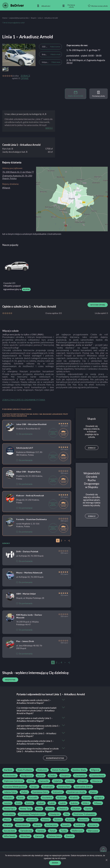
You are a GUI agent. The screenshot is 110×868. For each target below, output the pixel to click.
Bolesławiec (10, 776)
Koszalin (33, 797)
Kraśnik (74, 797)
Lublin (63, 803)
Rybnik (70, 820)
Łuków (74, 803)
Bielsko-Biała (79, 770)
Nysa (39, 809)
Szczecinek (10, 831)
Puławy (46, 820)
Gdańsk (57, 781)
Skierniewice (23, 825)
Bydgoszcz (27, 776)
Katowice (58, 792)
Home (5, 18)
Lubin (52, 803)
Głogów (83, 781)
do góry (103, 850)
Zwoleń (69, 836)
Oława (50, 809)
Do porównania (24, 434)
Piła (67, 814)
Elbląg (31, 781)
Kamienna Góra (40, 792)
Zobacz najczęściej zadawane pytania (24, 400)
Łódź (18, 803)
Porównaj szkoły (99, 94)
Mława (98, 803)
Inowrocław (64, 787)
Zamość (39, 836)
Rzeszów (83, 820)
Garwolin (44, 781)
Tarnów (41, 831)
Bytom (41, 776)
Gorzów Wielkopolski (15, 787)
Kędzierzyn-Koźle (76, 792)
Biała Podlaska (25, 770)
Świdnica (79, 825)
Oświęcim (54, 814)
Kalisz (24, 792)
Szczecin (93, 825)
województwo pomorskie (19, 18)
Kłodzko (8, 797)
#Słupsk (6, 188)
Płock (7, 820)
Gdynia (70, 781)
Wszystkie (10, 680)
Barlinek (8, 770)
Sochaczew (51, 825)
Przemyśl (32, 820)
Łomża (29, 803)
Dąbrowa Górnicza (13, 781)
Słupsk (33, 18)
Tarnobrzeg (26, 831)
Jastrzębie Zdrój (83, 787)
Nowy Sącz (10, 809)
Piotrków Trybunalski (84, 814)
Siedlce (96, 820)
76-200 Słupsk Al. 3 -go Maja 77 (18, 172)
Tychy (64, 831)
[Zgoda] (106, 860)
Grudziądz (48, 787)
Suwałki (66, 825)
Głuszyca (96, 781)
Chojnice (65, 776)
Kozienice (47, 797)
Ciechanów (80, 776)
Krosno (87, 797)
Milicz (86, 803)
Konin (21, 797)
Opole (88, 809)
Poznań (19, 820)
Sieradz (8, 825)
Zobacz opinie (25, 77)
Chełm (52, 776)
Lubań (41, 803)
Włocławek (10, 836)
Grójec (34, 787)
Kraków (61, 797)
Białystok (42, 770)
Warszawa (93, 831)
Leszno (7, 803)
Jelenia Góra (10, 792)
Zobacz (92, 448)
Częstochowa (97, 776)
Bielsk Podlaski (60, 770)
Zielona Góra (54, 836)
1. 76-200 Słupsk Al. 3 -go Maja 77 (83, 50)
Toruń (52, 831)
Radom (58, 820)
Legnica (99, 797)
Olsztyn (76, 809)
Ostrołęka (9, 814)
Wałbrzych (77, 831)
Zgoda (55, 863)
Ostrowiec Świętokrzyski (32, 814)
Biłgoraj (95, 770)
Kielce (93, 792)
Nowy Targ (26, 809)
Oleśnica (63, 809)
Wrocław (25, 836)
